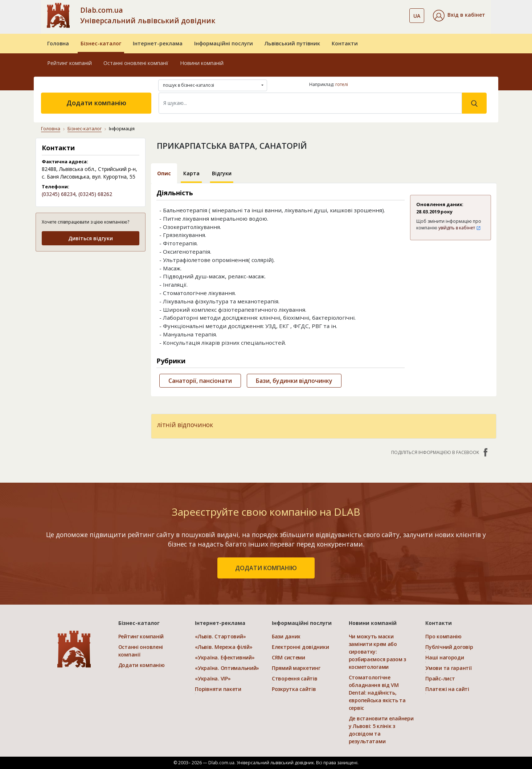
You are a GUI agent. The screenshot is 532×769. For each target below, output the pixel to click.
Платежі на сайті (447, 689)
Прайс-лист (440, 678)
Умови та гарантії (448, 668)
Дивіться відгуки (91, 238)
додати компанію (266, 568)
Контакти (345, 43)
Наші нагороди (445, 657)
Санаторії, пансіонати (200, 381)
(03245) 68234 (59, 194)
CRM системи (288, 657)
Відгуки (222, 173)
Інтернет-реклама (158, 43)
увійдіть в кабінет (460, 228)
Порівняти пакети (218, 689)
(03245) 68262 (95, 194)
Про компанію (443, 636)
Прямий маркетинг (296, 668)
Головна (58, 43)
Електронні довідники (300, 647)
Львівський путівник (292, 43)
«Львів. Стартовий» (220, 636)
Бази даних (286, 636)
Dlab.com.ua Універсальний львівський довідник (148, 15)
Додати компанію (96, 103)
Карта (191, 173)
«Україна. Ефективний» (225, 657)
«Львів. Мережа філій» (224, 647)
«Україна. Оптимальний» (227, 668)
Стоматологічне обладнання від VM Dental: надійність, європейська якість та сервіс (377, 693)
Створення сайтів (295, 678)
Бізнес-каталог (101, 43)
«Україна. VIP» (213, 678)
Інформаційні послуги (224, 43)
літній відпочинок (185, 425)
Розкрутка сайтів (294, 689)
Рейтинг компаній (69, 63)
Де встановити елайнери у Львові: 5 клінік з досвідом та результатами (381, 730)
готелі (342, 84)
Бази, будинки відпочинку (294, 381)
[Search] (310, 103)
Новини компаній (202, 63)
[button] (459, 16)
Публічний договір (449, 647)
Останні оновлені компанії (136, 63)
